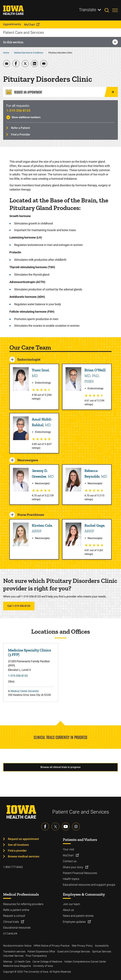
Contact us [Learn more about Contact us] (70, 861)
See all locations (18, 845)
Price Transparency (36, 956)
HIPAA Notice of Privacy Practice (52, 946)
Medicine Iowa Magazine (17, 966)
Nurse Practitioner (31, 515)
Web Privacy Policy (82, 946)
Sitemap (8, 962)
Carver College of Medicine (47, 962)
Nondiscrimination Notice (17, 946)
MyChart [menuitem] (30, 25)
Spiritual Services (102, 952)
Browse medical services (24, 856)
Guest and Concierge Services (74, 952)
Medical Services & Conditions (29, 53)
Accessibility (102, 946)
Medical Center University (25, 691)
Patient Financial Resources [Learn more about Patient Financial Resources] (80, 873)
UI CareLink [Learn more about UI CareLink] (10, 933)
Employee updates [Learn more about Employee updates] (75, 922)
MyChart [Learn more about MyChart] (69, 855)
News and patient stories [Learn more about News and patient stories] (78, 916)
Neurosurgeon (28, 460)
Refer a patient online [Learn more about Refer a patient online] (16, 910)
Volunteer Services (13, 956)
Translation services (14, 952)
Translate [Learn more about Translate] (88, 10)
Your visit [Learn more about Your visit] (69, 849)
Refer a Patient (20, 128)
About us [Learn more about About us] (68, 910)
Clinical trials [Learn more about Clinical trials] (11, 922)
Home (6, 53)
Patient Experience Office (41, 952)
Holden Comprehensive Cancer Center (85, 962)
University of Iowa (43, 966)
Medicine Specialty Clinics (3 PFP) (30, 652)
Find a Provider (21, 134)
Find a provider (17, 851)
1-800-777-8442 (13, 867)
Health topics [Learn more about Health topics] (71, 879)
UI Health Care (22, 962)
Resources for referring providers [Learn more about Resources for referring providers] (23, 904)
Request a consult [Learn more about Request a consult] (14, 916)
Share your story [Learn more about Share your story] (73, 867)
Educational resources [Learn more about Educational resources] (17, 928)
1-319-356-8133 (18, 111)
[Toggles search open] (108, 10)
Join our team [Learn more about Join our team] (71, 904)
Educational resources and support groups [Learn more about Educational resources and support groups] (89, 885)
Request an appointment (23, 839)
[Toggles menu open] (115, 10)
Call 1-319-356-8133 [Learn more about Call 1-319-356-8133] (19, 606)
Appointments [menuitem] (12, 24)
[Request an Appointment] (60, 92)
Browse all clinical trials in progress (60, 767)
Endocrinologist (29, 359)
